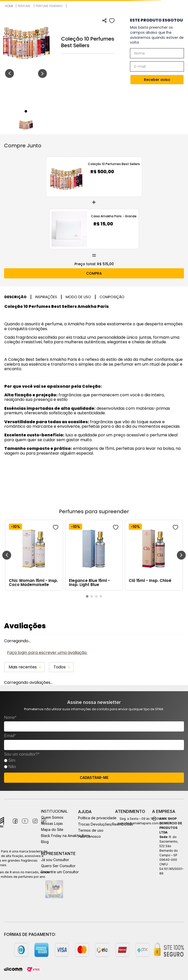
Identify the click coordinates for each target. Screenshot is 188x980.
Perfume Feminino (49, 6)
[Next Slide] (181, 555)
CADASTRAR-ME (94, 778)
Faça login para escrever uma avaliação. (47, 653)
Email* (10, 736)
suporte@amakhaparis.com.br (140, 823)
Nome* (10, 717)
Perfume (24, 6)
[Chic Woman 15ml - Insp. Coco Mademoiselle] (34, 555)
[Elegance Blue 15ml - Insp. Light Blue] (94, 555)
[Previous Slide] (7, 555)
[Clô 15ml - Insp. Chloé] (154, 555)
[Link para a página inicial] (9, 6)
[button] (87, 596)
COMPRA (94, 273)
